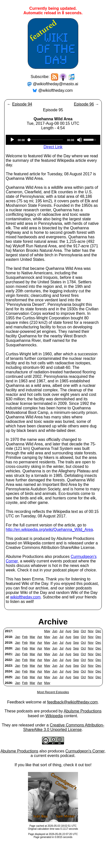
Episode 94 (22, 104)
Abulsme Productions (83, 711)
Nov (91, 631)
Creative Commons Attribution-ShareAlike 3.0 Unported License (64, 727)
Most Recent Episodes (53, 692)
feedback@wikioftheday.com (72, 702)
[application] (53, 140)
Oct (83, 631)
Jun (55, 631)
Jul (61, 631)
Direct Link (53, 147)
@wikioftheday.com (55, 90)
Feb (25, 637)
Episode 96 (84, 104)
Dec (98, 631)
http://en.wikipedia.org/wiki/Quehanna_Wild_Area (49, 530)
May (47, 631)
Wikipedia (54, 716)
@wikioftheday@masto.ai (56, 84)
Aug (68, 631)
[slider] (46, 140)
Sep (76, 631)
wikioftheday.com (25, 597)
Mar (32, 637)
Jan (18, 637)
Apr (40, 637)
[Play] (12, 140)
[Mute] (79, 140)
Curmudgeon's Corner (85, 751)
